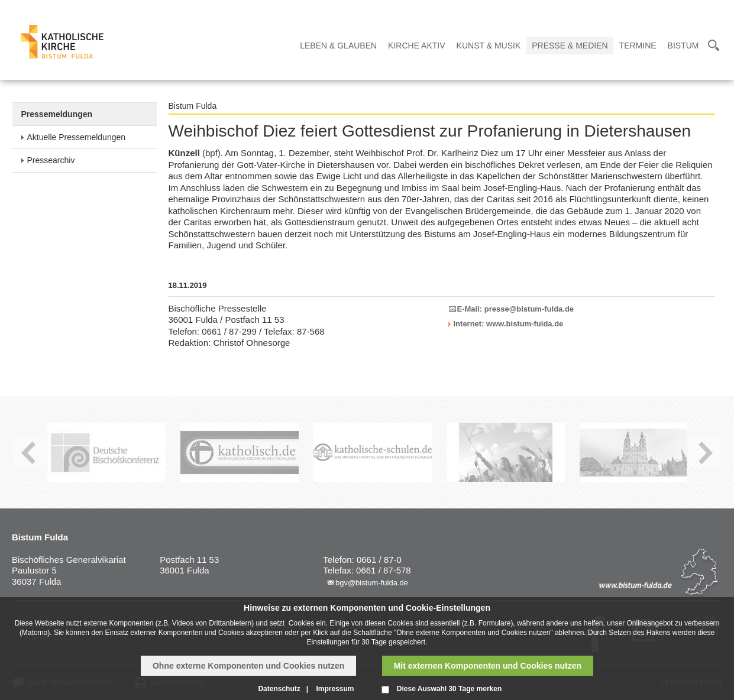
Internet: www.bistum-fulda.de (509, 324)
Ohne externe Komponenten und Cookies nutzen (248, 666)
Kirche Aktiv (416, 46)
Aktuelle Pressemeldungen (77, 137)
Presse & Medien (570, 46)
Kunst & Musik (489, 46)
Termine (638, 46)
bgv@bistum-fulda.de (372, 583)
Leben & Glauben (338, 46)
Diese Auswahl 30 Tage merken (449, 689)
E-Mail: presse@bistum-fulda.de (516, 309)
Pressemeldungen (57, 114)
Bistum (683, 46)
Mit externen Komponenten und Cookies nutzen (488, 666)
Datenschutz (279, 689)
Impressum (335, 689)
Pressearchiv (51, 160)
